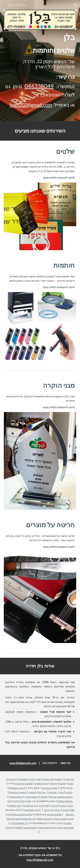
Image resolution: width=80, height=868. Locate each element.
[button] (4, 5)
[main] (40, 37)
